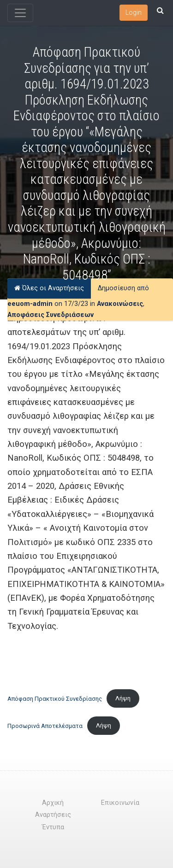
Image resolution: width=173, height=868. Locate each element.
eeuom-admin (30, 304)
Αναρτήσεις (53, 815)
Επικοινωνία (120, 803)
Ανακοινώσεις (120, 304)
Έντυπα (53, 827)
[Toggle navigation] (20, 13)
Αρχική (53, 803)
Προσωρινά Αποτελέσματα (45, 725)
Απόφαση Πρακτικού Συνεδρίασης (55, 698)
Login (134, 12)
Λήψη (123, 698)
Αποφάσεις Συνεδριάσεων (51, 315)
